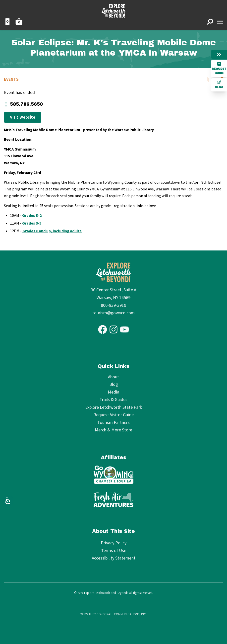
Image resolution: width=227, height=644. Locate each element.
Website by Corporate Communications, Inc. (113, 614)
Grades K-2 (32, 216)
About (113, 377)
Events (11, 80)
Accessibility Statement (114, 558)
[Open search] (210, 22)
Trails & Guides (113, 400)
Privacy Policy (114, 543)
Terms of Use (114, 551)
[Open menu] (220, 22)
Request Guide (219, 68)
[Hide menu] (219, 54)
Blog (219, 84)
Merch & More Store (113, 430)
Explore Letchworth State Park (113, 408)
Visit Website (23, 117)
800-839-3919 (113, 305)
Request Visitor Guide (113, 415)
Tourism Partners (113, 423)
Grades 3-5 (32, 223)
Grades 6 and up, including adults (52, 231)
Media (113, 392)
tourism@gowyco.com (113, 313)
